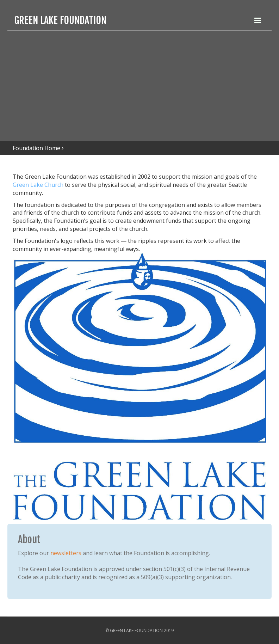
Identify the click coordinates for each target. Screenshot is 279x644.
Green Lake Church (38, 185)
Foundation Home (36, 148)
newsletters (66, 553)
